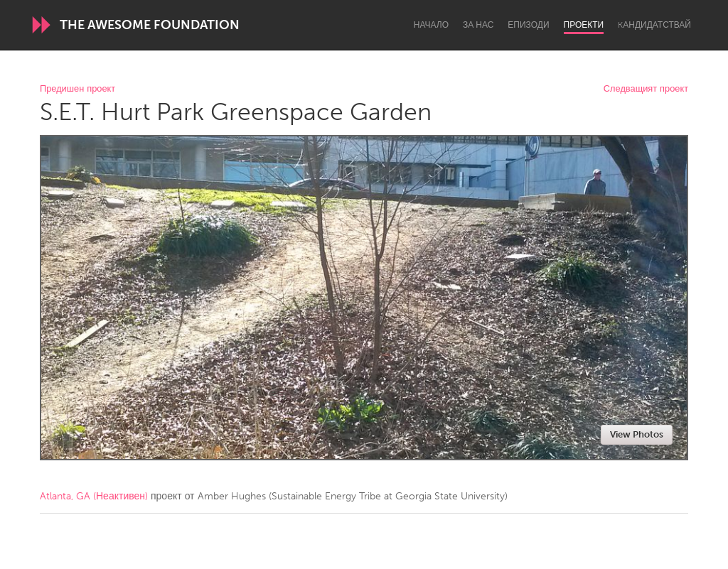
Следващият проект (646, 89)
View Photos (637, 434)
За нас (478, 25)
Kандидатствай (654, 25)
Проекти (584, 25)
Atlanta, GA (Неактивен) (94, 496)
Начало (431, 25)
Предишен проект (77, 89)
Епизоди (528, 25)
